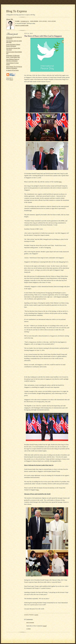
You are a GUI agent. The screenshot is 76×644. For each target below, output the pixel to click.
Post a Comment (30, 622)
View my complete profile (22, 25)
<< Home (28, 629)
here (60, 182)
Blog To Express (17, 11)
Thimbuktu (25, 21)
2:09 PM (36, 615)
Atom (11, 80)
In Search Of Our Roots (12, 70)
